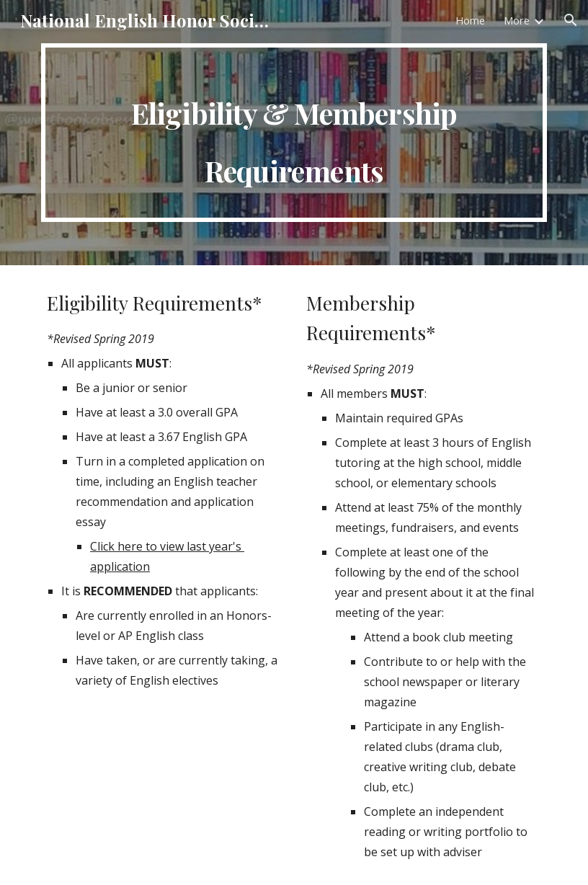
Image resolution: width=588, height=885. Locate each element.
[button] (571, 20)
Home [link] (470, 20)
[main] (294, 133)
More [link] (517, 20)
